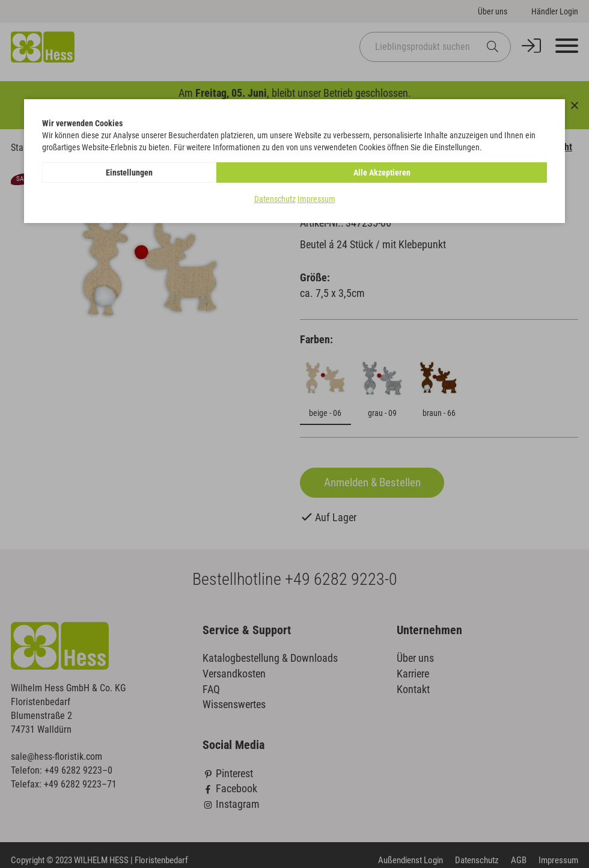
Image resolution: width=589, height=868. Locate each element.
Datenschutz (275, 199)
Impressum (316, 199)
